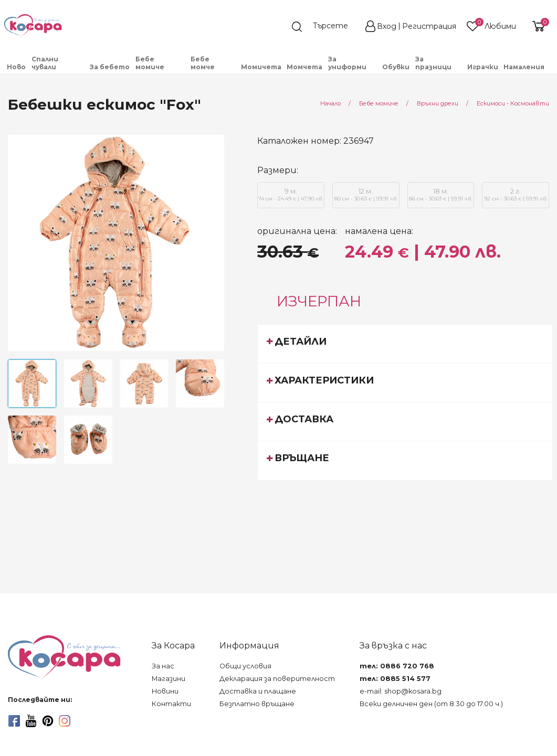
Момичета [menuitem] (261, 67)
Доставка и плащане (258, 691)
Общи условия (245, 666)
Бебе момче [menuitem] (203, 63)
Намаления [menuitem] (524, 67)
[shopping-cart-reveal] (537, 26)
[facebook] (14, 721)
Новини (165, 691)
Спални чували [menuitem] (45, 63)
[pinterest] (48, 721)
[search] (325, 27)
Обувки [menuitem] (396, 67)
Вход (387, 26)
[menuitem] (550, 71)
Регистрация (429, 26)
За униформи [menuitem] (347, 63)
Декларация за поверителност (277, 679)
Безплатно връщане (257, 704)
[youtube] (31, 721)
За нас (163, 666)
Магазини (169, 679)
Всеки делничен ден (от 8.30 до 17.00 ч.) (431, 704)
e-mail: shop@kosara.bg (401, 691)
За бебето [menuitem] (110, 67)
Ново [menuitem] (16, 67)
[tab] (405, 344)
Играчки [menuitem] (483, 67)
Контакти (171, 704)
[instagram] (65, 721)
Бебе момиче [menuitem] (150, 63)
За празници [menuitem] (433, 63)
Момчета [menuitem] (304, 67)
